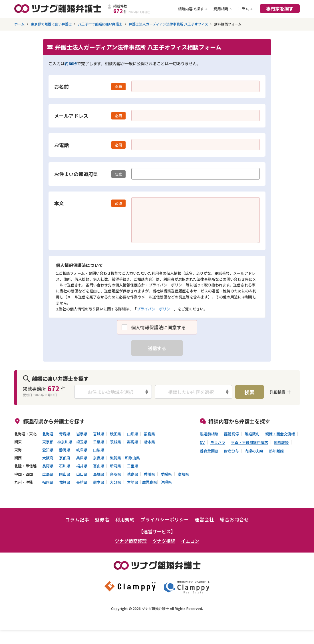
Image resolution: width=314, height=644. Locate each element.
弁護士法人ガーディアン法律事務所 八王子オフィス (168, 24)
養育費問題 (209, 451)
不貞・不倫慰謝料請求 (249, 442)
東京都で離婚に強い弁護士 (51, 24)
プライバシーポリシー (155, 309)
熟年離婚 (276, 451)
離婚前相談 (209, 434)
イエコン (190, 541)
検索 (249, 392)
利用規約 (125, 519)
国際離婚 (281, 442)
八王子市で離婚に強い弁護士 (100, 24)
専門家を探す (280, 9)
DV (202, 442)
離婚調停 (232, 434)
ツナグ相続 (164, 541)
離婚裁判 (252, 434)
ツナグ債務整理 (131, 541)
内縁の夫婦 (254, 451)
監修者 (102, 519)
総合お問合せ (234, 519)
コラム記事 (77, 519)
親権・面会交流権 (280, 434)
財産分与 (232, 451)
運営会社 (204, 519)
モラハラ (218, 442)
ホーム (19, 24)
